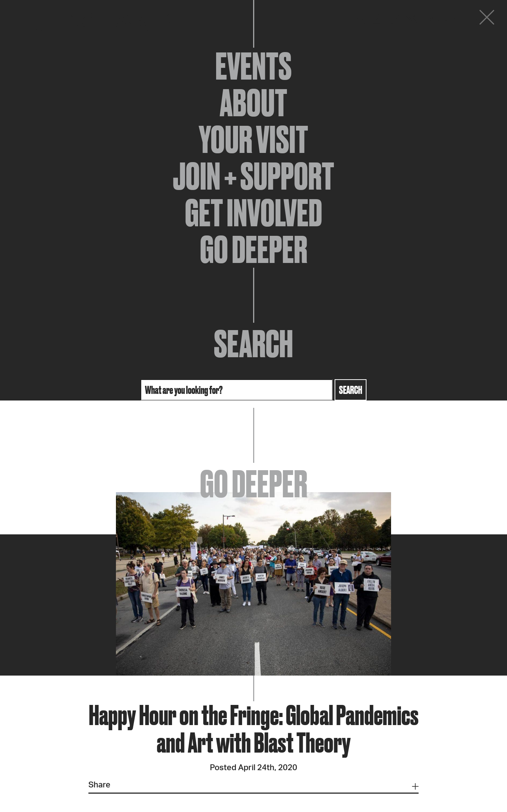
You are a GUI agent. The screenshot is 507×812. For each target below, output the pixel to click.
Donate (442, 19)
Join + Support (253, 176)
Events (253, 66)
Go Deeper (254, 249)
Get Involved (253, 213)
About (253, 103)
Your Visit (253, 139)
